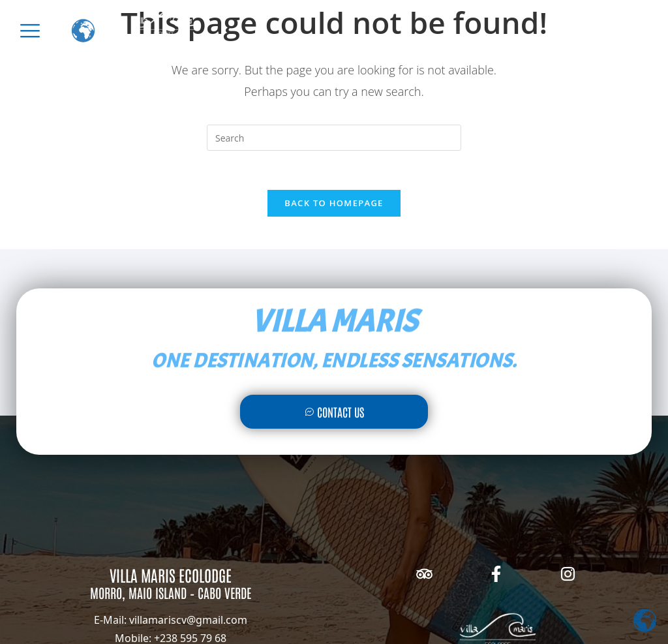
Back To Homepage (334, 203)
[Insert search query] (334, 138)
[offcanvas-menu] (30, 31)
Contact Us (334, 412)
